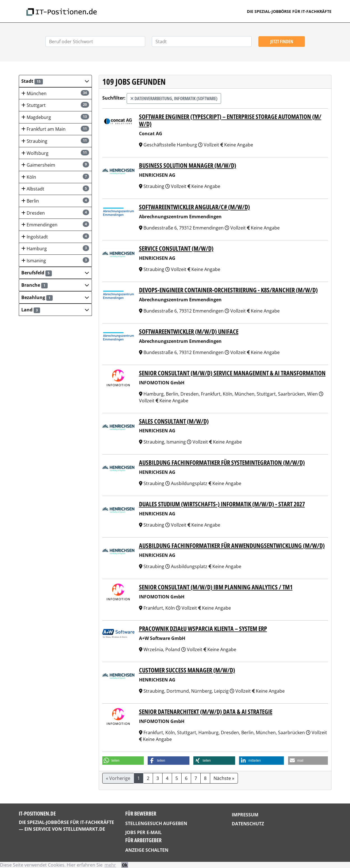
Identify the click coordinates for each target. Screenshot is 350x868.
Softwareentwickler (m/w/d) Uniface (189, 331)
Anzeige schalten (147, 850)
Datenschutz (248, 824)
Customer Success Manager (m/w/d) (187, 670)
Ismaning (55, 260)
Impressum (245, 815)
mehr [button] (110, 865)
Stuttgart (55, 105)
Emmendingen (55, 225)
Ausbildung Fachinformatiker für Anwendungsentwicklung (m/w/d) (232, 546)
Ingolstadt (55, 237)
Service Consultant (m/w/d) (176, 248)
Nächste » (224, 778)
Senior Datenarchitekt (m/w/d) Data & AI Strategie (206, 712)
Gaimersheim (55, 165)
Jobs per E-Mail (143, 832)
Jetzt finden (282, 42)
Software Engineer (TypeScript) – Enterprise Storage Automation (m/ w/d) (230, 120)
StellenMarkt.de (84, 829)
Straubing (55, 141)
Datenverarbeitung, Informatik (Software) (174, 98)
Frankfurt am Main (55, 129)
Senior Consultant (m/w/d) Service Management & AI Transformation (232, 373)
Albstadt (55, 189)
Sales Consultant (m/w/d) (174, 421)
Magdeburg (55, 117)
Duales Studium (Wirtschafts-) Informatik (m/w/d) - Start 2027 (222, 504)
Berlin (55, 201)
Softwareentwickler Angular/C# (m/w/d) (194, 207)
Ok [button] (125, 865)
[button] (55, 81)
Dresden (55, 213)
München (55, 93)
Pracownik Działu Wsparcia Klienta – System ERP (203, 629)
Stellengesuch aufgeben (156, 823)
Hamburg (55, 248)
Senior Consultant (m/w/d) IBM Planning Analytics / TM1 (216, 587)
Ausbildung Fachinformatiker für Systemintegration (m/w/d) (222, 462)
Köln (55, 177)
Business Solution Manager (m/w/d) (188, 165)
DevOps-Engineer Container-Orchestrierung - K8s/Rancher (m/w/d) (228, 290)
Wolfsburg (55, 153)
